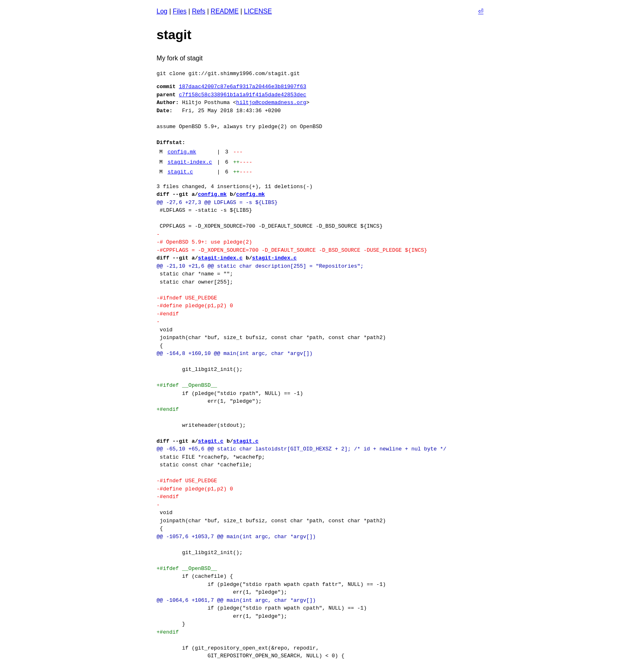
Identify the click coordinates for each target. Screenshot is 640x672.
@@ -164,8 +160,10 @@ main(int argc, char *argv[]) (235, 353)
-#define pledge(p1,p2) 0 (195, 306)
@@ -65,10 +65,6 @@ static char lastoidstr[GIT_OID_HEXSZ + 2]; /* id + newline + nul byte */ (302, 449)
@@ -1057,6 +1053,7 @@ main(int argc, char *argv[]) (236, 537)
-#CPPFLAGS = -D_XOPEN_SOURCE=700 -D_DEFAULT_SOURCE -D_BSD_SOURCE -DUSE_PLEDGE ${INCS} (292, 250)
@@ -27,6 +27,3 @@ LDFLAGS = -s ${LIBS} (217, 202)
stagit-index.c (190, 162)
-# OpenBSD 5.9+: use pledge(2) (204, 242)
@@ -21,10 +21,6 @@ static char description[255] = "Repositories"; (260, 266)
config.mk (182, 152)
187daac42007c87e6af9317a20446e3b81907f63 (242, 86)
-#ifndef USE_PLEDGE (187, 298)
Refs (199, 11)
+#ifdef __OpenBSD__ (187, 385)
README (224, 11)
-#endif (168, 314)
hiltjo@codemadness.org (271, 102)
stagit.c (180, 172)
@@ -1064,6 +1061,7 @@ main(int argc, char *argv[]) (236, 600)
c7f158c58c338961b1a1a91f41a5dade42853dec (242, 95)
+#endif (168, 409)
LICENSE (258, 11)
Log (162, 11)
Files (180, 11)
